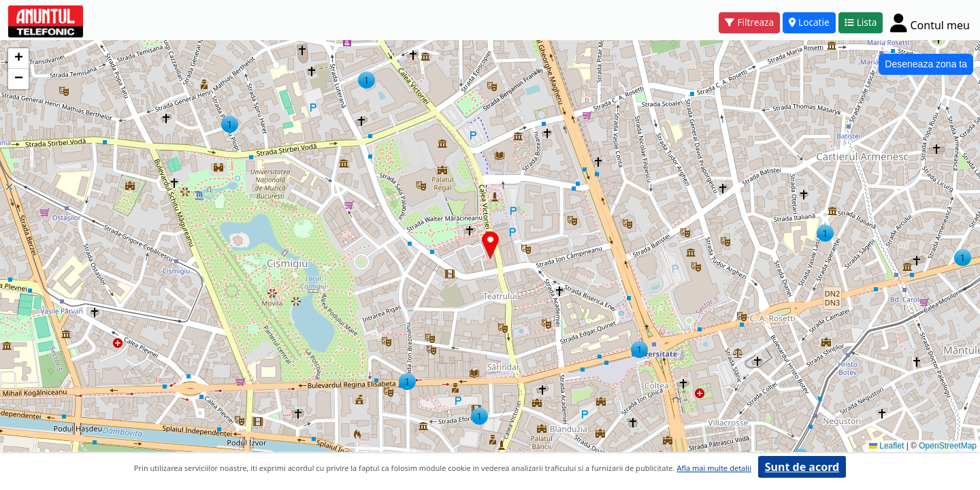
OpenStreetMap (948, 446)
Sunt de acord (802, 467)
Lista (861, 22)
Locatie (809, 22)
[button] (825, 233)
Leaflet (886, 446)
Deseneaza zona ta (926, 64)
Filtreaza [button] (749, 22)
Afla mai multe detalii (714, 468)
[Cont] (930, 22)
